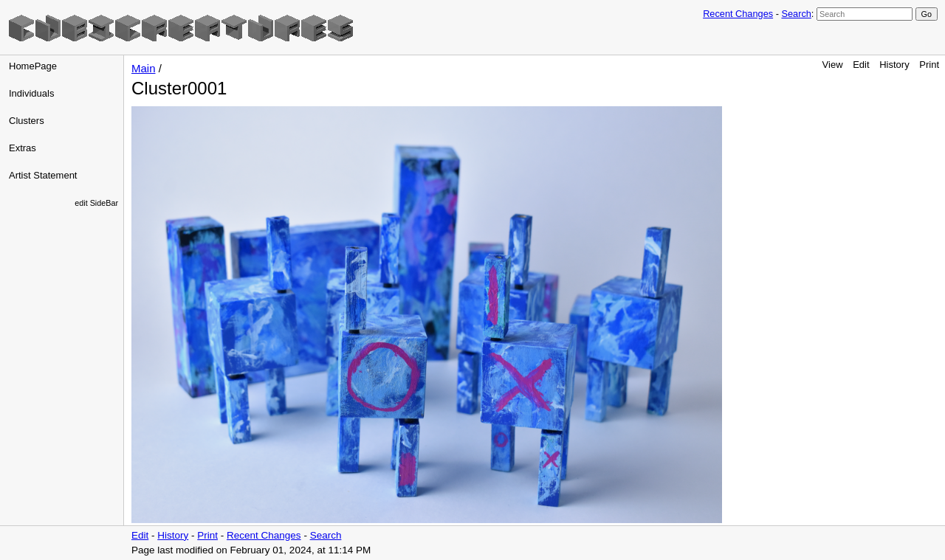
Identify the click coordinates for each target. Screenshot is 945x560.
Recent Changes (738, 14)
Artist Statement (43, 175)
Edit (861, 65)
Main (144, 68)
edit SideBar (96, 203)
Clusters (27, 121)
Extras (23, 148)
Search (796, 14)
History (894, 65)
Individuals (31, 93)
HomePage (33, 66)
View (833, 65)
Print (929, 65)
